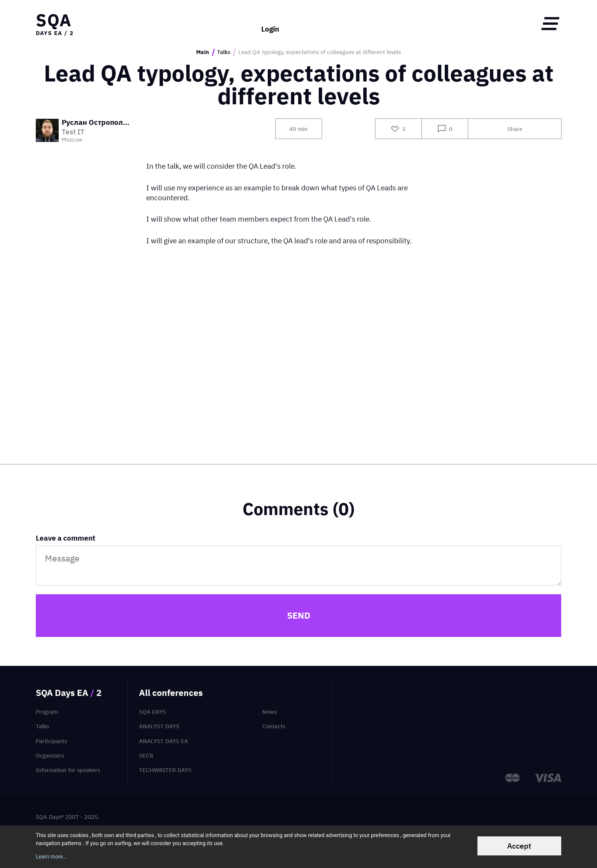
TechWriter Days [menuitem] (165, 770)
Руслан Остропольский (97, 123)
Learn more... (51, 857)
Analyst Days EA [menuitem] (164, 741)
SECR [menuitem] (146, 756)
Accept (519, 846)
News (270, 712)
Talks (224, 52)
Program (47, 712)
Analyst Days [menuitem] (159, 726)
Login (270, 23)
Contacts (274, 726)
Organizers (50, 756)
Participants (51, 741)
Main (203, 52)
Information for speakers (68, 770)
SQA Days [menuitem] (152, 712)
